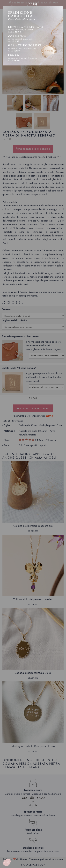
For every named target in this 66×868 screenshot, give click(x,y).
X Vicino (33, 4)
